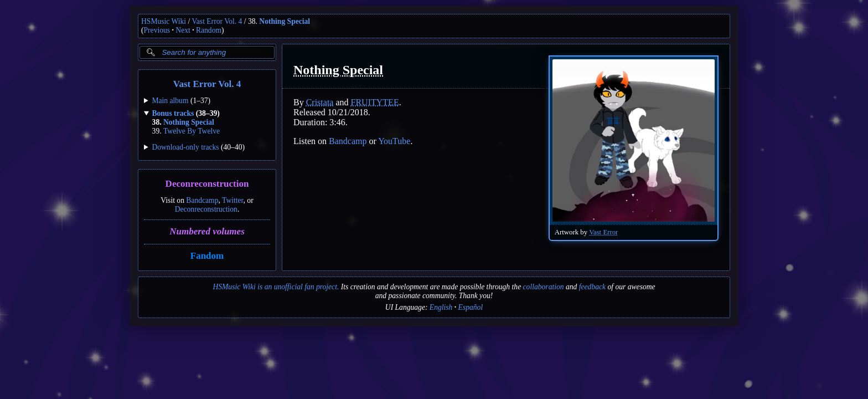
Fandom (207, 256)
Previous (157, 30)
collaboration (544, 287)
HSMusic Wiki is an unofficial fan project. (276, 287)
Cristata (320, 102)
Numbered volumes (207, 231)
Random (209, 30)
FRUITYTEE (375, 102)
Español (471, 307)
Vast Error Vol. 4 (217, 21)
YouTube (394, 141)
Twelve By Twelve (192, 131)
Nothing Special (285, 21)
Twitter (233, 200)
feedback (592, 287)
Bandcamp (202, 200)
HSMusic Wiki (164, 21)
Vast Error (603, 232)
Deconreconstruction (207, 184)
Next (183, 30)
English (441, 307)
